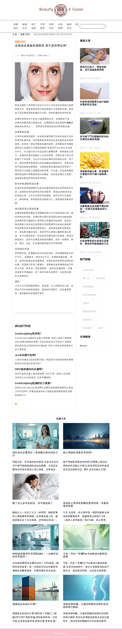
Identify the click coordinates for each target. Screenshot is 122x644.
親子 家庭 (34, 26)
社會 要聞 (60, 26)
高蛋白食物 (88, 270)
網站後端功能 (89, 311)
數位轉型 (101, 278)
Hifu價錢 (67, 123)
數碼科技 (69, 26)
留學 (101, 328)
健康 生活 (25, 26)
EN (77, 24)
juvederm (63, 192)
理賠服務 (87, 328)
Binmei (84, 346)
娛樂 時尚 (16, 26)
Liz (16, 56)
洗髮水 (86, 303)
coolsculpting (63, 217)
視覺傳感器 (88, 287)
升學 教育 (43, 26)
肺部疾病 (87, 320)
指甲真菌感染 (89, 295)
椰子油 (86, 278)
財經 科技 (51, 26)
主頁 (15, 34)
